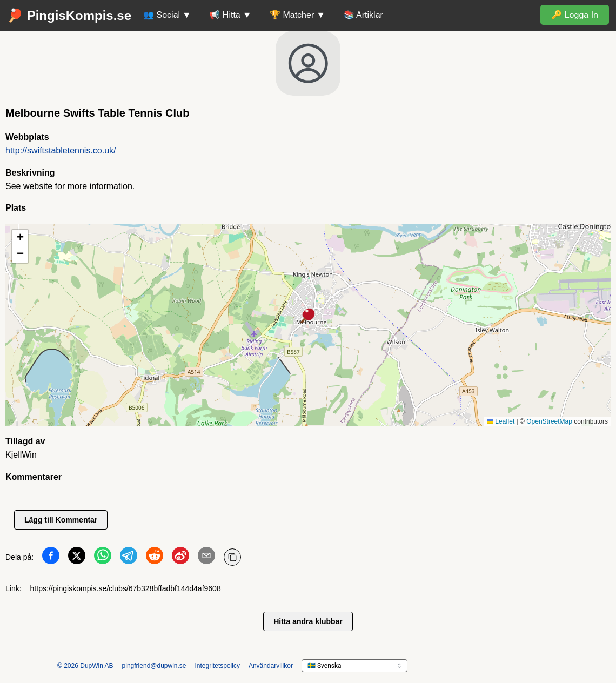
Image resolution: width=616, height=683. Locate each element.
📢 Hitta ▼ (230, 15)
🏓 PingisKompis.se (69, 15)
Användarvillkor (271, 666)
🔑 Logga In (575, 15)
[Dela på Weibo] (180, 558)
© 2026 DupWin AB (85, 666)
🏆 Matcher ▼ (297, 15)
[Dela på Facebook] (51, 558)
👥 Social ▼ (167, 15)
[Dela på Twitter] (77, 558)
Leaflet (501, 421)
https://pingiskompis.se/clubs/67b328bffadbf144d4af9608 (126, 588)
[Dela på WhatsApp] (103, 558)
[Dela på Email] (206, 558)
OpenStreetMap (549, 421)
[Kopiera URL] (232, 557)
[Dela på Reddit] (155, 558)
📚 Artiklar (363, 15)
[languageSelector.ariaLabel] (354, 666)
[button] (308, 317)
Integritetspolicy (217, 666)
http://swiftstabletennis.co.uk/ (61, 150)
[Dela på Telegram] (129, 558)
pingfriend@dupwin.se (154, 666)
